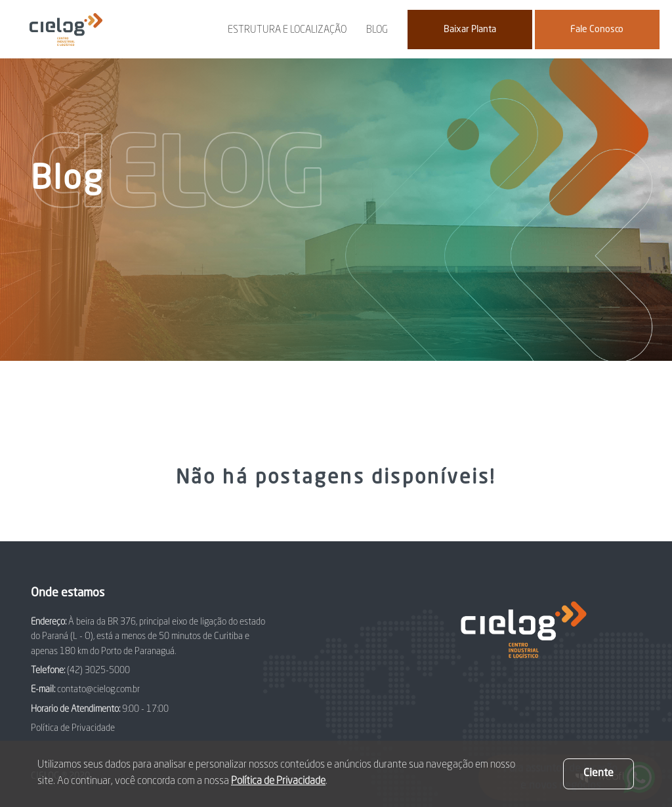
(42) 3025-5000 (98, 671)
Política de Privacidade (73, 728)
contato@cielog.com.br (98, 690)
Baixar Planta (470, 30)
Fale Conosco (597, 30)
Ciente (598, 774)
